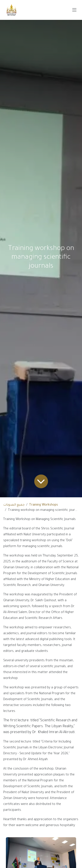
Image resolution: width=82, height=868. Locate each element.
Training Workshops (44, 505)
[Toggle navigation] (74, 10)
